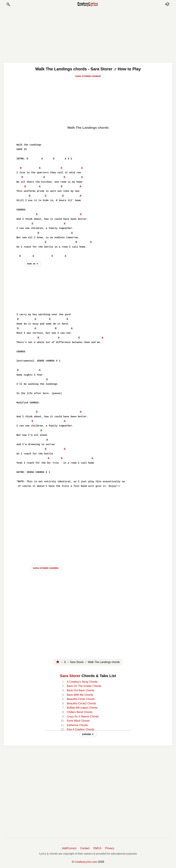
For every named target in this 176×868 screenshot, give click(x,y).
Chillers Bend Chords (80, 712)
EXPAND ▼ (88, 734)
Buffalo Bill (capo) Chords (82, 708)
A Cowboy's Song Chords (82, 682)
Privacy (110, 848)
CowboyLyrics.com (86, 862)
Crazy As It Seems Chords (83, 716)
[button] (8, 4)
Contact (85, 848)
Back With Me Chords (80, 695)
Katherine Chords (77, 725)
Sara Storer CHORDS (46, 568)
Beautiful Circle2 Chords (81, 703)
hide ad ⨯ (33, 264)
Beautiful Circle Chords (81, 699)
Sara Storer (70, 676)
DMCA (97, 848)
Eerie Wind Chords (78, 721)
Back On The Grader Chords (84, 686)
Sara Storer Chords (88, 76)
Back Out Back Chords (81, 690)
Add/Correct (69, 848)
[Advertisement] (88, 34)
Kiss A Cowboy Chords (81, 729)
